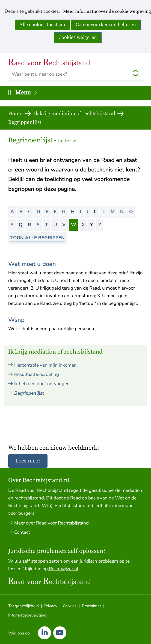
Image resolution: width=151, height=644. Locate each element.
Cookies (70, 606)
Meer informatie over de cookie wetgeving (107, 12)
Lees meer (28, 461)
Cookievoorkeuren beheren (106, 25)
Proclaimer (91, 606)
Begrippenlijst (29, 393)
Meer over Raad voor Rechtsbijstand (51, 523)
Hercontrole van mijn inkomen (45, 365)
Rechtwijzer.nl (63, 569)
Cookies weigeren (78, 37)
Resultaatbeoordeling (37, 374)
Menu (26, 93)
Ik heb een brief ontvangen (42, 384)
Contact (22, 532)
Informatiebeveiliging (27, 615)
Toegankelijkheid (23, 606)
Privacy (51, 606)
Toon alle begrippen (38, 238)
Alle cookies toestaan (42, 25)
